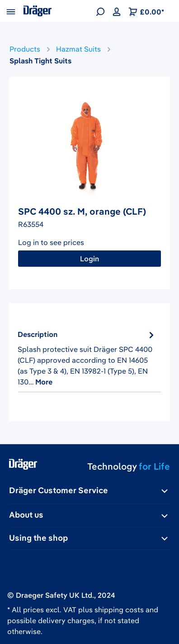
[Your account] (117, 11)
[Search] (100, 11)
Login (89, 259)
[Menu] (11, 11)
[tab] (87, 358)
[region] (89, 146)
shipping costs (119, 610)
